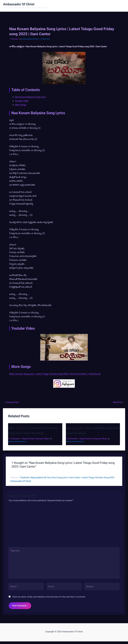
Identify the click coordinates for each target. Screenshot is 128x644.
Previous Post (11, 403)
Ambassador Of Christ (20, 4)
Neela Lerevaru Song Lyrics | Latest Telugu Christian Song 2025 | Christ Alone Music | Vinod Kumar (55, 374)
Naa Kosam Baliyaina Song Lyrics (30, 97)
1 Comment (14, 39)
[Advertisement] (64, 526)
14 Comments (72, 439)
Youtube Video (22, 101)
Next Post (119, 403)
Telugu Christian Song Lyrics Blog (35, 439)
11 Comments (14, 439)
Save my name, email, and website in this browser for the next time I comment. (49, 597)
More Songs (21, 105)
